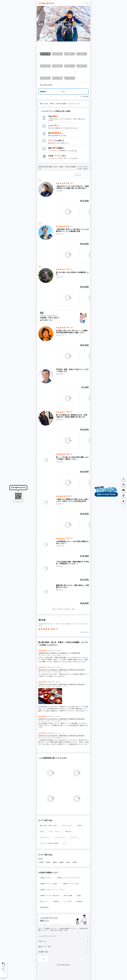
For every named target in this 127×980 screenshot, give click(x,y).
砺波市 (55, 862)
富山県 (40, 859)
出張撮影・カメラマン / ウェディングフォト (69, 878)
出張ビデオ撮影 (68, 896)
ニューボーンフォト (60, 837)
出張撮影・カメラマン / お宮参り (49, 884)
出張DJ (79, 896)
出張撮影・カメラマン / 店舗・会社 (49, 896)
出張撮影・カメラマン (46, 878)
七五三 (42, 831)
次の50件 (67, 609)
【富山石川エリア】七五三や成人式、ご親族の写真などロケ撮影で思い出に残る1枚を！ (62, 670)
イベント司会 (68, 901)
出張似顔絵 (79, 901)
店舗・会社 (68, 831)
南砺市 (61, 862)
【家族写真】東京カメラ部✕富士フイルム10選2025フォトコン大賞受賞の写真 (59, 653)
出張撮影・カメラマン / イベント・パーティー (52, 890)
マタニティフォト (45, 837)
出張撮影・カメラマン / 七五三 (71, 884)
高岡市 (48, 862)
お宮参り (80, 826)
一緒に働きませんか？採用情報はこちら (3, 967)
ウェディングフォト (67, 826)
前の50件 (60, 609)
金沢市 (68, 862)
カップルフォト (74, 837)
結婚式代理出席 (44, 907)
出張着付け (56, 901)
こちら (74, 151)
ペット (65, 843)
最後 (73, 609)
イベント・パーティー (54, 831)
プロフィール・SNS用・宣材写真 (49, 843)
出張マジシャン (44, 901)
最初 (54, 609)
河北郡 (75, 862)
